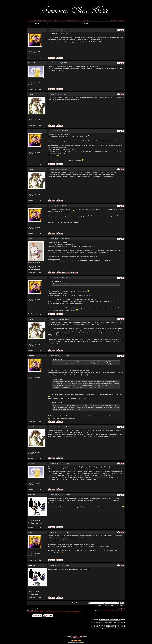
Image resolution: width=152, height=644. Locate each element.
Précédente (107, 610)
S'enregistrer (122, 20)
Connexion (114, 20)
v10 (30, 27)
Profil (62, 20)
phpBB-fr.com (79, 638)
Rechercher (33, 20)
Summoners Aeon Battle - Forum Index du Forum (43, 612)
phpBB (73, 636)
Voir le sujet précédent (33, 610)
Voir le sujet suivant (32, 609)
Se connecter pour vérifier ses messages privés (77, 20)
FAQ (28, 20)
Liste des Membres (42, 20)
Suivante (123, 610)
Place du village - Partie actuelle (71, 612)
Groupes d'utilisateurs (54, 20)
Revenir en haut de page (35, 58)
